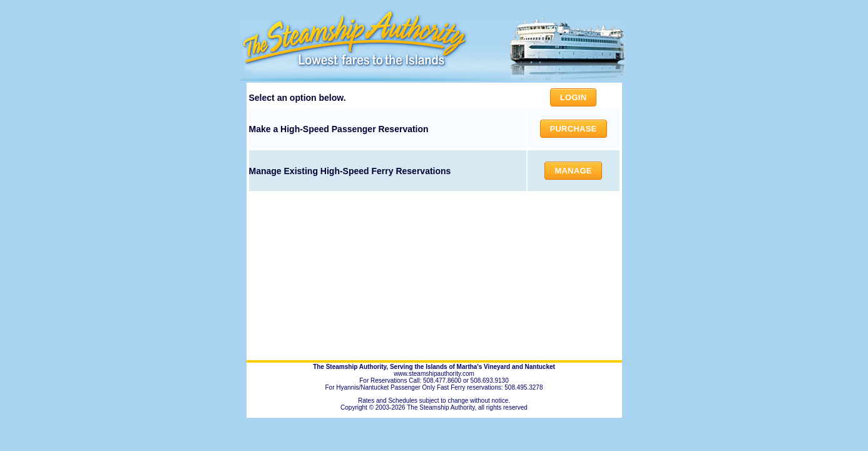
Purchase (574, 129)
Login (573, 97)
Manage (573, 171)
